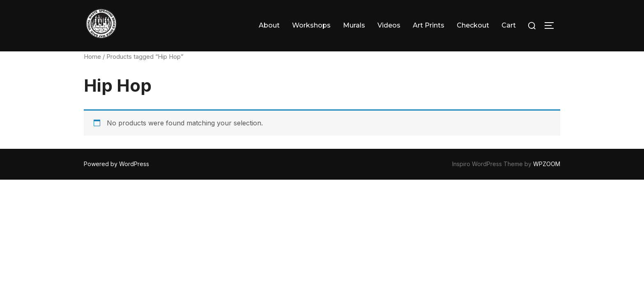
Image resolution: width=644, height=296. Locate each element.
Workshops (311, 25)
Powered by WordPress (116, 164)
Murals (354, 25)
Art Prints (429, 25)
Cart (509, 25)
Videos (389, 25)
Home (92, 57)
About (269, 25)
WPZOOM (547, 164)
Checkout (473, 25)
